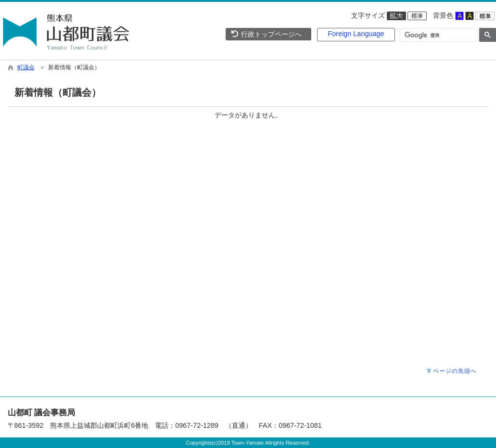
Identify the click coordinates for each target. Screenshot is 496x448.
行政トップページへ (266, 34)
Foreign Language (356, 34)
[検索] (438, 35)
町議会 (26, 67)
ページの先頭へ (455, 371)
